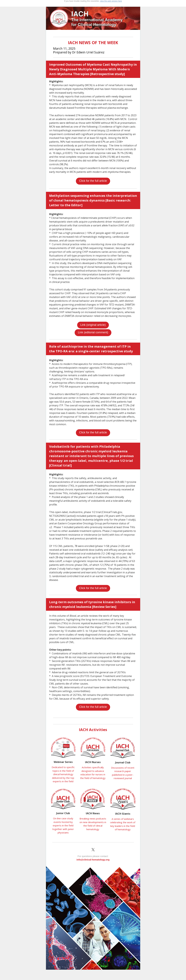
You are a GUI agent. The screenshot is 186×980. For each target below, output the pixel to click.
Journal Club (123, 762)
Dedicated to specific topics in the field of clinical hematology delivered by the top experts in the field (63, 774)
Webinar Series (63, 762)
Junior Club (63, 813)
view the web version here (111, 1)
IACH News (93, 813)
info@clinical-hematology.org (93, 860)
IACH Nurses (93, 762)
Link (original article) (93, 325)
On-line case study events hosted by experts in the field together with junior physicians (63, 825)
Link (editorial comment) (93, 332)
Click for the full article (93, 181)
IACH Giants (123, 814)
